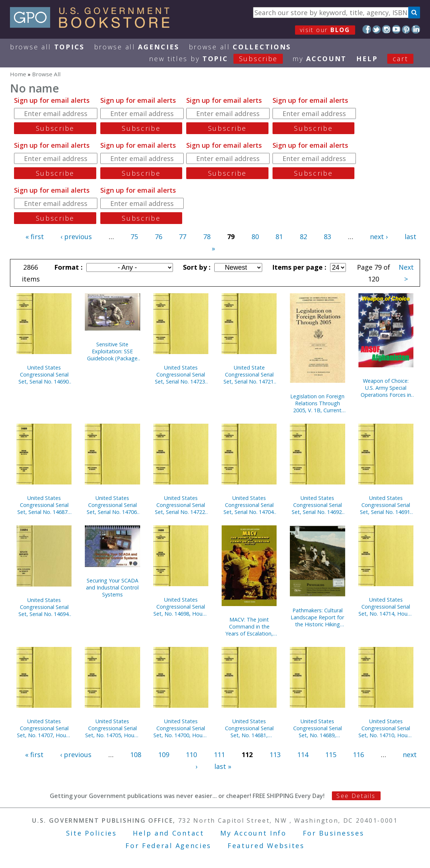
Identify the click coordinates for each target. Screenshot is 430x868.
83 (327, 237)
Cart (400, 59)
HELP (367, 59)
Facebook (367, 29)
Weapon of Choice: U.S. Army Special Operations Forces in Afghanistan (386, 388)
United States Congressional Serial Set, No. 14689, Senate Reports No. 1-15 (317, 728)
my (320, 59)
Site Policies (91, 833)
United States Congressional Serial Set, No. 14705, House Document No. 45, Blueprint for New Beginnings (112, 728)
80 (255, 237)
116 (358, 755)
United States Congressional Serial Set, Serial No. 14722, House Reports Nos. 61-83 (181, 505)
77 (183, 237)
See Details (356, 796)
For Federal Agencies (168, 846)
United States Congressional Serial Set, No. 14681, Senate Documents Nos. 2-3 (249, 728)
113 (275, 755)
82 (304, 237)
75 (134, 237)
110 (191, 755)
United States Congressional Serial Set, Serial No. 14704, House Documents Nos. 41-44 (249, 505)
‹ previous (76, 237)
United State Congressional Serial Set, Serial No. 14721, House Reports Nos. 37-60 (249, 374)
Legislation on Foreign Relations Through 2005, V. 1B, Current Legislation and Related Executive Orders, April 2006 (317, 403)
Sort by (196, 267)
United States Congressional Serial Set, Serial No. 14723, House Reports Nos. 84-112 (181, 374)
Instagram (386, 29)
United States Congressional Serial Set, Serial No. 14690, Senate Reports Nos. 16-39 (44, 374)
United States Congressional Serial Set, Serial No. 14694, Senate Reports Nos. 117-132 (44, 607)
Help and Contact (168, 833)
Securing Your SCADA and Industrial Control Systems (112, 587)
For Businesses (334, 833)
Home (18, 74)
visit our (325, 30)
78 (207, 237)
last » (223, 766)
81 (279, 237)
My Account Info (253, 833)
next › (379, 237)
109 (164, 755)
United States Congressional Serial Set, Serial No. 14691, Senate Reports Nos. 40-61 (386, 505)
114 (303, 755)
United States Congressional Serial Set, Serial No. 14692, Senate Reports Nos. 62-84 (318, 505)
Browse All (47, 47)
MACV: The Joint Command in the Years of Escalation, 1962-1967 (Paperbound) (249, 626)
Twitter (377, 29)
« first (35, 237)
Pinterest (406, 29)
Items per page (298, 267)
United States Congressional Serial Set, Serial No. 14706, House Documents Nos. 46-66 (112, 505)
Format (67, 267)
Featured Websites (266, 846)
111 (219, 755)
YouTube (396, 29)
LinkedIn (416, 29)
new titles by (221, 59)
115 (331, 755)
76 (159, 237)
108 (136, 755)
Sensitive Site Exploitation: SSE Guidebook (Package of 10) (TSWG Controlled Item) (112, 351)
